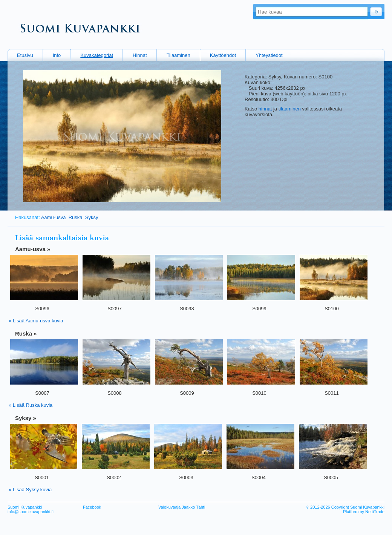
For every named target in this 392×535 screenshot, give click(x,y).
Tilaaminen (178, 55)
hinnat (265, 109)
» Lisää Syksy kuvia (30, 490)
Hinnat (140, 55)
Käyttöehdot (223, 55)
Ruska (76, 217)
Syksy (92, 217)
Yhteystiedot (269, 55)
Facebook (92, 507)
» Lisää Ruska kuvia (31, 405)
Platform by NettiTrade (364, 512)
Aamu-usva (54, 217)
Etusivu (25, 55)
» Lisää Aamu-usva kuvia (36, 321)
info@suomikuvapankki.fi (31, 512)
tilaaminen (290, 109)
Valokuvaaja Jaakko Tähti (182, 507)
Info (57, 55)
